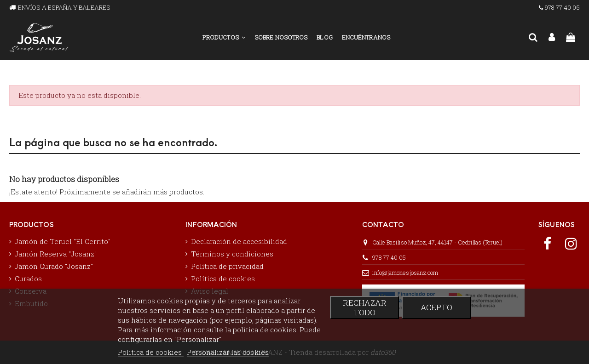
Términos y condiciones (232, 254)
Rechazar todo (365, 307)
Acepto (436, 307)
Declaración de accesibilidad (239, 241)
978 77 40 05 (389, 257)
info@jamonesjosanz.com (405, 273)
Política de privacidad (227, 266)
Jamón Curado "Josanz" (54, 266)
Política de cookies (223, 279)
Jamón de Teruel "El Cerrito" (63, 241)
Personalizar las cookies (228, 352)
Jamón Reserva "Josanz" (56, 254)
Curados (28, 279)
